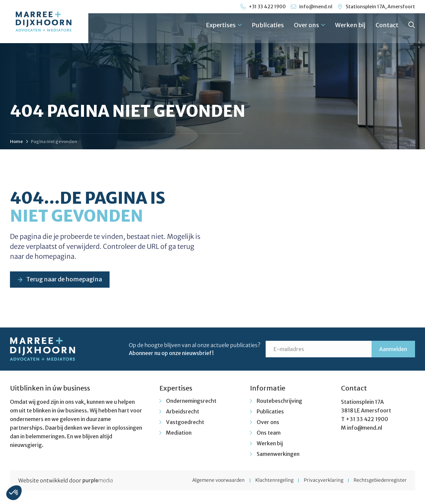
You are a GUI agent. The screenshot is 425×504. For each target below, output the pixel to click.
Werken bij (350, 25)
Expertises (224, 25)
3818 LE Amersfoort (366, 411)
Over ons (309, 25)
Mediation (179, 433)
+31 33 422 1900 (367, 419)
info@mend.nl (365, 428)
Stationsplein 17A (362, 402)
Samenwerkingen (278, 454)
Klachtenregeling (272, 481)
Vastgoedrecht (185, 422)
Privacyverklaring (322, 481)
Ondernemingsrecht (191, 401)
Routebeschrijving (279, 401)
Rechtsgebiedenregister (380, 481)
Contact (387, 25)
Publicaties (268, 25)
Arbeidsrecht (183, 412)
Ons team (269, 433)
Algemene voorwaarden (215, 481)
